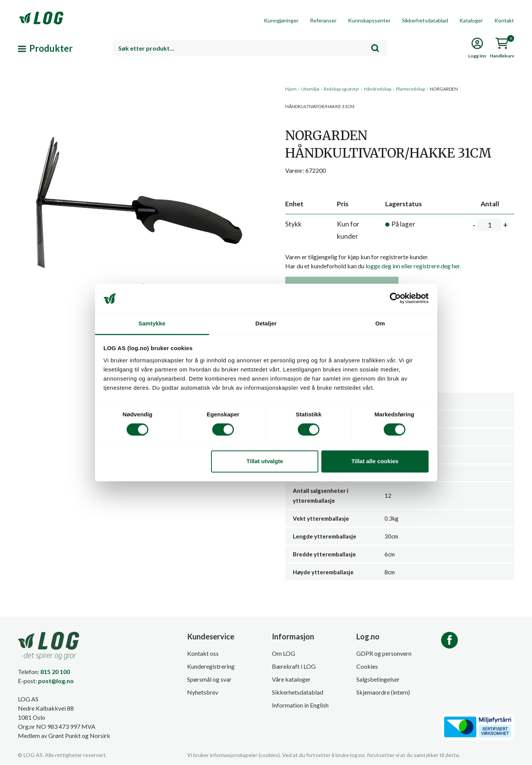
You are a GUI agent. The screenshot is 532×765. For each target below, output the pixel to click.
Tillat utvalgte (265, 461)
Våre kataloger (291, 679)
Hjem (291, 89)
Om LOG (283, 653)
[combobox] (250, 48)
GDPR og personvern (384, 653)
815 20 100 (55, 672)
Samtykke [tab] (152, 323)
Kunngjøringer (281, 20)
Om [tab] (380, 323)
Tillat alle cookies (375, 461)
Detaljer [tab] (266, 323)
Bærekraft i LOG (294, 666)
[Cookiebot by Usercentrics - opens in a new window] (395, 298)
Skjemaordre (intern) (383, 692)
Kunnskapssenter (369, 20)
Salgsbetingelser (378, 679)
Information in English (300, 705)
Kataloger (471, 20)
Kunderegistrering (211, 666)
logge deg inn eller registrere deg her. (413, 266)
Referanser (323, 20)
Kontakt (504, 20)
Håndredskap (378, 89)
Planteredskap (411, 89)
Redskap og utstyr (341, 89)
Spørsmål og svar (209, 679)
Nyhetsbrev (203, 692)
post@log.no (56, 681)
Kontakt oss (203, 653)
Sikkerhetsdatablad (425, 20)
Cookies (367, 666)
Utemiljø (310, 89)
